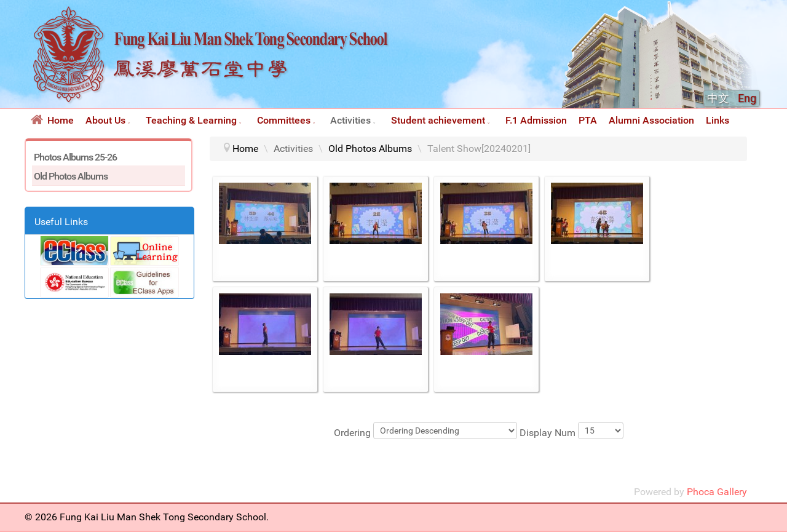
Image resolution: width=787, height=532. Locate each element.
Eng (747, 98)
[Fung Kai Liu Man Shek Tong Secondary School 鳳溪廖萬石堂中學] (211, 101)
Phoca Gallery (717, 492)
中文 (719, 98)
